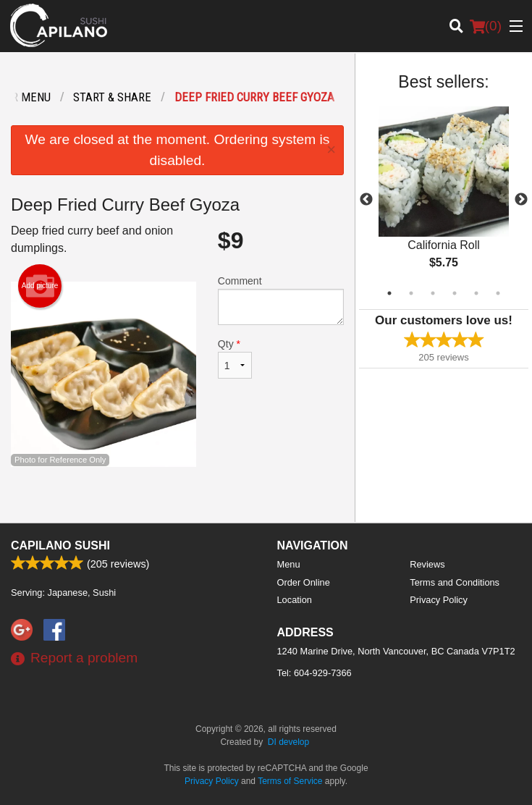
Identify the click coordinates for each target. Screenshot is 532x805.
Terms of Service (290, 781)
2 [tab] (411, 293)
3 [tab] (433, 293)
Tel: (314, 673)
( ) (486, 26)
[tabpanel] (444, 200)
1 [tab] (389, 293)
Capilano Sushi (60, 545)
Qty (235, 358)
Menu (289, 564)
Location (295, 600)
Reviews (427, 564)
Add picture (40, 286)
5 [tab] (476, 293)
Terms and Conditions (455, 582)
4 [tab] (455, 293)
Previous (366, 200)
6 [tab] (498, 293)
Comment (281, 300)
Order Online (304, 582)
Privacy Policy (439, 600)
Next (521, 200)
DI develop (288, 742)
